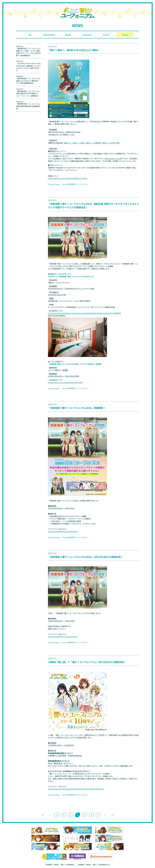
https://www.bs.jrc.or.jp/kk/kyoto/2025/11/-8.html (68, 178)
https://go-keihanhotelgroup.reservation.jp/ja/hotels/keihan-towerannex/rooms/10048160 (84, 313)
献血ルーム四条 (79, 143)
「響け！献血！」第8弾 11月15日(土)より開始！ (74, 50)
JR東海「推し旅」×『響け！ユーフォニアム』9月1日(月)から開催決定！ (87, 662)
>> (113, 815)
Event (106, 35)
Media (68, 35)
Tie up (125, 35)
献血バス (68, 143)
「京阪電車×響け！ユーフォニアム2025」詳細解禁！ (77, 408)
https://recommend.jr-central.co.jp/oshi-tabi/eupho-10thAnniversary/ (76, 789)
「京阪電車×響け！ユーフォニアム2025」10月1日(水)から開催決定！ (86, 557)
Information (49, 35)
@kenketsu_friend (113, 159)
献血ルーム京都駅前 (93, 143)
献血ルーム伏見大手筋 (111, 143)
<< (43, 815)
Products (87, 35)
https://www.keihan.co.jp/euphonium (63, 531)
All (30, 35)
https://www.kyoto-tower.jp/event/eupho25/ (65, 382)
